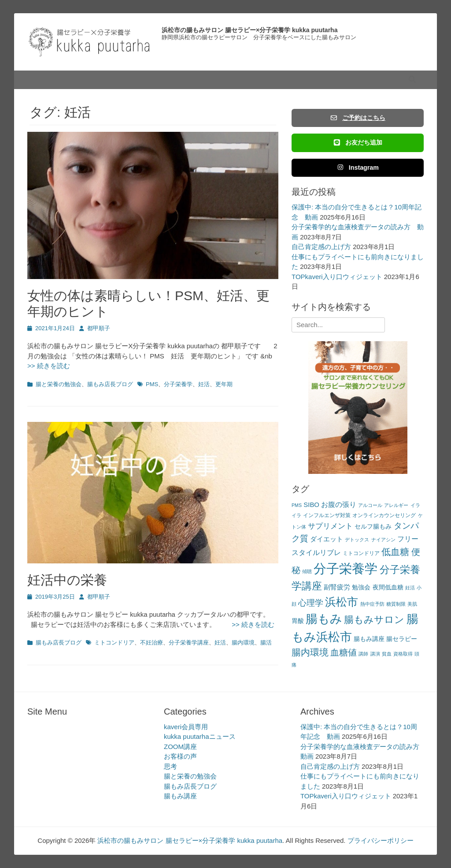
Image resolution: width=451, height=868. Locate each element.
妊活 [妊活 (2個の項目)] (410, 588)
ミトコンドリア (114, 643)
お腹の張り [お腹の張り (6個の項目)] (339, 505)
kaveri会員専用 (186, 727)
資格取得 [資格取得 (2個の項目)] (403, 654)
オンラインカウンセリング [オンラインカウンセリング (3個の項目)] (384, 515)
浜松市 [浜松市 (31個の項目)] (342, 602)
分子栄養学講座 (189, 643)
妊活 (204, 384)
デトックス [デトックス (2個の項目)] (357, 540)
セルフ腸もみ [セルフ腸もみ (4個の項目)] (373, 527)
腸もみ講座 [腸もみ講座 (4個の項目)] (369, 639)
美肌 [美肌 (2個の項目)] (412, 604)
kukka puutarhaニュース (200, 736)
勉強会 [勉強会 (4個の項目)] (361, 587)
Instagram (358, 168)
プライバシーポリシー (381, 840)
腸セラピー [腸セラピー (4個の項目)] (402, 639)
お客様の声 (180, 756)
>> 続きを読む (250, 624)
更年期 (224, 384)
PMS (152, 384)
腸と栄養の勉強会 (59, 384)
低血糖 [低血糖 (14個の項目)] (395, 552)
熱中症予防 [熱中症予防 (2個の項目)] (372, 604)
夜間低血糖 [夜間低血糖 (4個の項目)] (388, 587)
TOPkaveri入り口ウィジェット (337, 277)
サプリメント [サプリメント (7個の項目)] (330, 526)
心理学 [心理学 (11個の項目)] (311, 603)
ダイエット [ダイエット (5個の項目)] (327, 539)
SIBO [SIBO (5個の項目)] (311, 505)
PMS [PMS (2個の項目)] (297, 505)
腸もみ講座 (180, 796)
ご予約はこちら (358, 118)
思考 (170, 766)
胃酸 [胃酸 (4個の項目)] (298, 621)
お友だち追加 (358, 142)
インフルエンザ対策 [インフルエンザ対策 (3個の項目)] (327, 515)
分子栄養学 (178, 384)
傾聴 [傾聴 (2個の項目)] (307, 571)
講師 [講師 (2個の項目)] (363, 654)
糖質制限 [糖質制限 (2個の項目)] (396, 604)
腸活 (266, 643)
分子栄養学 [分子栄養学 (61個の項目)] (346, 568)
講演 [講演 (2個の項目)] (375, 654)
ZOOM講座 (180, 747)
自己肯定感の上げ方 (321, 247)
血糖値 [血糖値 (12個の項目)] (344, 652)
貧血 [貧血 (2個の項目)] (387, 654)
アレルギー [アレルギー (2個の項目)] (396, 505)
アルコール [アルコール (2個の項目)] (370, 505)
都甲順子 (99, 328)
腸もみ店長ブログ (110, 384)
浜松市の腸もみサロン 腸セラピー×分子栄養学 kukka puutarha (250, 30)
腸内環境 (243, 643)
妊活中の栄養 (67, 580)
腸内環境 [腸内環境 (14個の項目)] (310, 652)
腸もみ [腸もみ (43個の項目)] (324, 619)
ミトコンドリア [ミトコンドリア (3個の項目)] (361, 553)
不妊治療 (152, 643)
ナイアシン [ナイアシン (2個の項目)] (383, 540)
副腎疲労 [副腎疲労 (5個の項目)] (337, 587)
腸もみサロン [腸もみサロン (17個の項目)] (374, 620)
